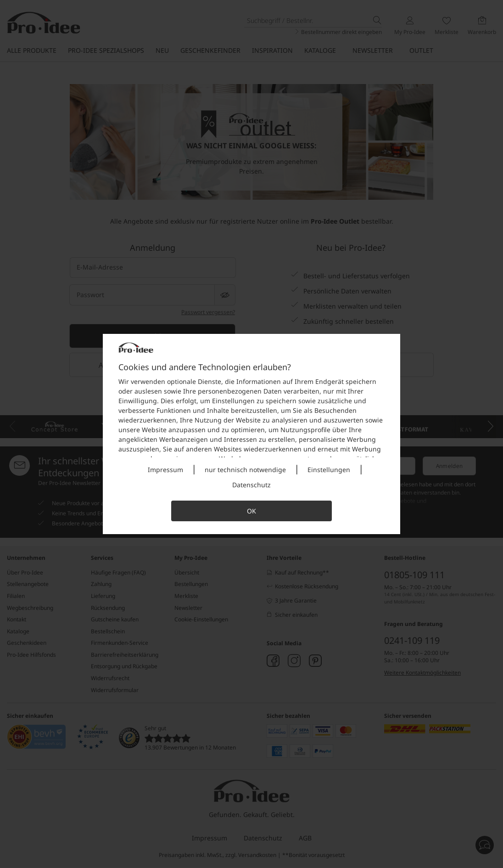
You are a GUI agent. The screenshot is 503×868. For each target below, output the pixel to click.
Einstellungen (329, 470)
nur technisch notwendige (245, 470)
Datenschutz (251, 485)
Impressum (165, 470)
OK (251, 511)
